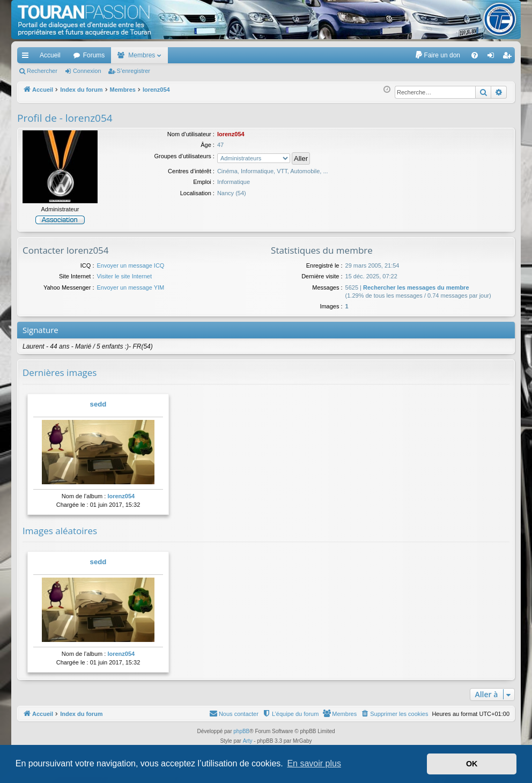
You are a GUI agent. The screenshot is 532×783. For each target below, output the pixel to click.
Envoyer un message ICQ (130, 265)
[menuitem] (437, 55)
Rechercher (42, 71)
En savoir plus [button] (314, 763)
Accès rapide (27, 57)
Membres (142, 55)
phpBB (241, 731)
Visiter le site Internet (124, 276)
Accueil (50, 55)
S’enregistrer (134, 71)
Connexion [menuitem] (493, 57)
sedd (98, 404)
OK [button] (472, 764)
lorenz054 (121, 496)
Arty (248, 741)
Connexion (87, 71)
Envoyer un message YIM (130, 287)
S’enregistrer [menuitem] (509, 57)
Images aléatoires (60, 531)
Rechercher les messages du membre (416, 287)
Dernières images (60, 372)
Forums (94, 55)
